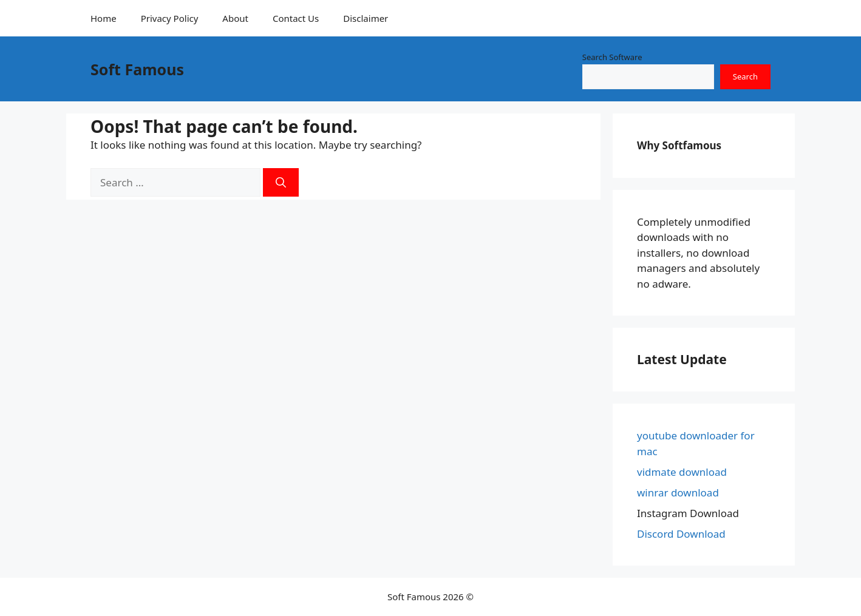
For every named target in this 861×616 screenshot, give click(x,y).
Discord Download (681, 534)
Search (745, 76)
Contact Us (296, 18)
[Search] (281, 183)
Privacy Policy (170, 18)
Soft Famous (137, 69)
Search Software (612, 57)
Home (104, 18)
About (235, 18)
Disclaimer (366, 18)
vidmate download (682, 472)
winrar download (678, 492)
